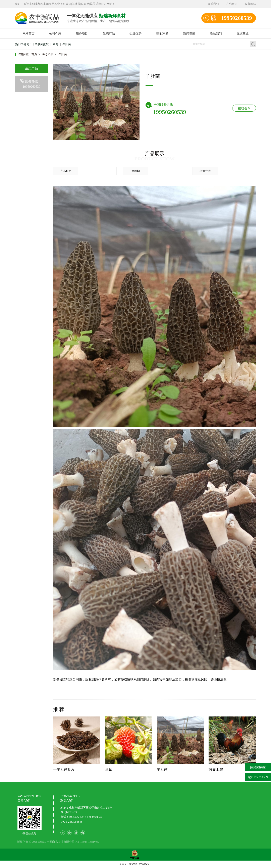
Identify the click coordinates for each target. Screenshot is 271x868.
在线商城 (242, 34)
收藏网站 (250, 4)
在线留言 (232, 4)
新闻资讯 (189, 34)
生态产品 (109, 34)
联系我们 (213, 4)
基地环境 (162, 34)
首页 (34, 54)
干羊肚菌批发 (40, 44)
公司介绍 (55, 34)
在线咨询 (244, 108)
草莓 (56, 44)
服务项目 (82, 34)
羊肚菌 (67, 44)
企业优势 (135, 34)
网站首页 (29, 34)
